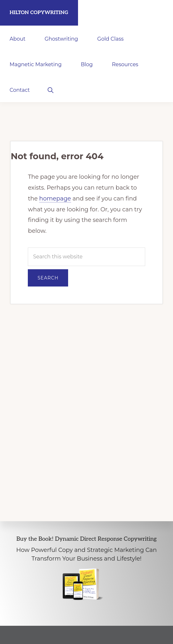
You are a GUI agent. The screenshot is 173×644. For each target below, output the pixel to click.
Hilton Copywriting (39, 13)
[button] (50, 90)
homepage (55, 199)
